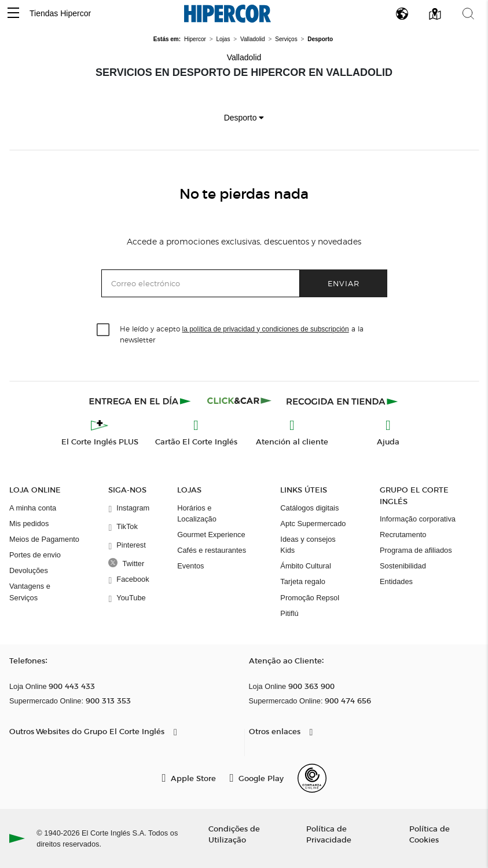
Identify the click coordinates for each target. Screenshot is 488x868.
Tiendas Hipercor (60, 13)
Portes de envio (35, 555)
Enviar (344, 283)
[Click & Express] (141, 401)
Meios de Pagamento (44, 539)
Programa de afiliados (416, 550)
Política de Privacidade (329, 834)
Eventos (190, 566)
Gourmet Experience (211, 535)
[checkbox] (104, 330)
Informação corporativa (418, 519)
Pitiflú (289, 613)
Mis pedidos (29, 524)
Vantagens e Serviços (30, 592)
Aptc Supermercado (313, 524)
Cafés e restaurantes (212, 550)
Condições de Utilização (234, 834)
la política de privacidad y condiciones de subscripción (266, 329)
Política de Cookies (430, 834)
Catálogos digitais (309, 508)
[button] (13, 14)
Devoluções (29, 570)
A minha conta (33, 508)
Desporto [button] (244, 118)
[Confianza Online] (312, 778)
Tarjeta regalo (303, 581)
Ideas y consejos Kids (308, 545)
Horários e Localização (197, 513)
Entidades (396, 581)
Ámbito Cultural (305, 566)
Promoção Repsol (310, 598)
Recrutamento (403, 535)
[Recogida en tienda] (342, 401)
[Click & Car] (239, 401)
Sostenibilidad (403, 566)
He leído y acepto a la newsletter (242, 334)
